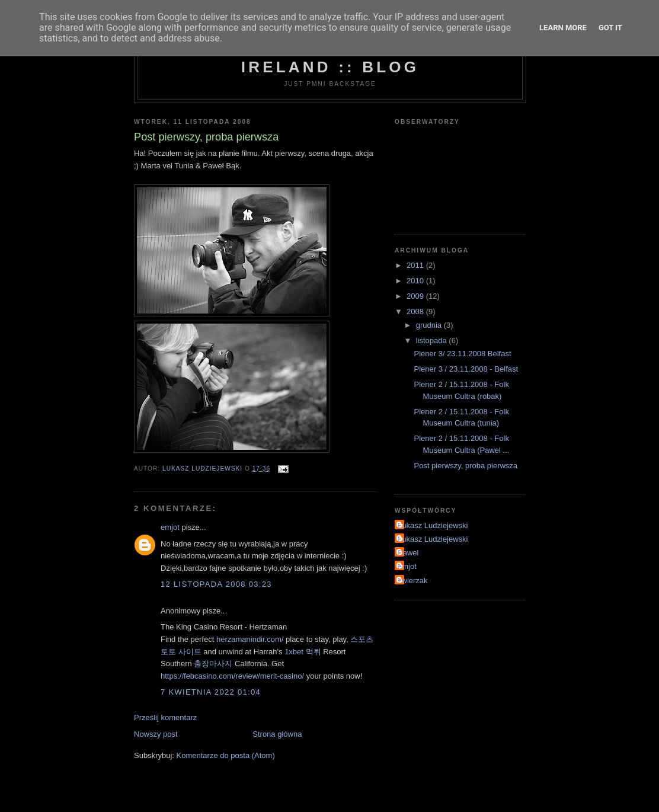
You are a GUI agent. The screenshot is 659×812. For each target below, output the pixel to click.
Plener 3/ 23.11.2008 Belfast (462, 354)
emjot (171, 527)
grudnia (430, 325)
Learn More (563, 28)
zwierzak (413, 581)
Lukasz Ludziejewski (433, 525)
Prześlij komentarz (165, 717)
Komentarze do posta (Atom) (226, 755)
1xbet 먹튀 (303, 652)
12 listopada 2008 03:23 (216, 584)
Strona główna (277, 734)
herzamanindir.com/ (250, 639)
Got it (610, 28)
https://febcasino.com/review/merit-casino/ (232, 676)
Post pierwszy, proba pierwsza (466, 466)
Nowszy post (156, 734)
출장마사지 (213, 664)
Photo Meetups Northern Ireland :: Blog (330, 58)
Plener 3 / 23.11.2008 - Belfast (466, 369)
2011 (416, 265)
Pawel (408, 553)
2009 (416, 296)
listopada (433, 341)
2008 (416, 311)
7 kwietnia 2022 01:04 (211, 692)
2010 (416, 281)
